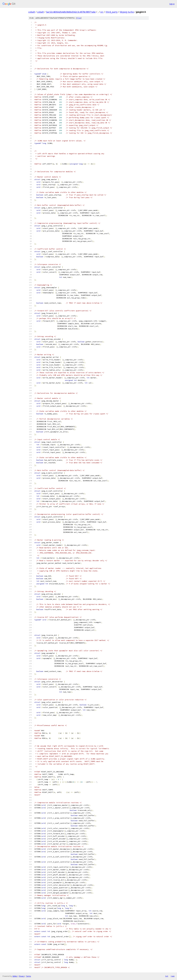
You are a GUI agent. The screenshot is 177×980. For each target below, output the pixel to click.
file (79, 18)
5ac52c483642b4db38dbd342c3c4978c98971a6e (71, 12)
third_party (112, 12)
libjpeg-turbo (127, 12)
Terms (28, 976)
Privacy (22, 976)
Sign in (172, 4)
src (102, 12)
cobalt (32, 12)
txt (167, 976)
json (173, 976)
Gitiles (15, 976)
